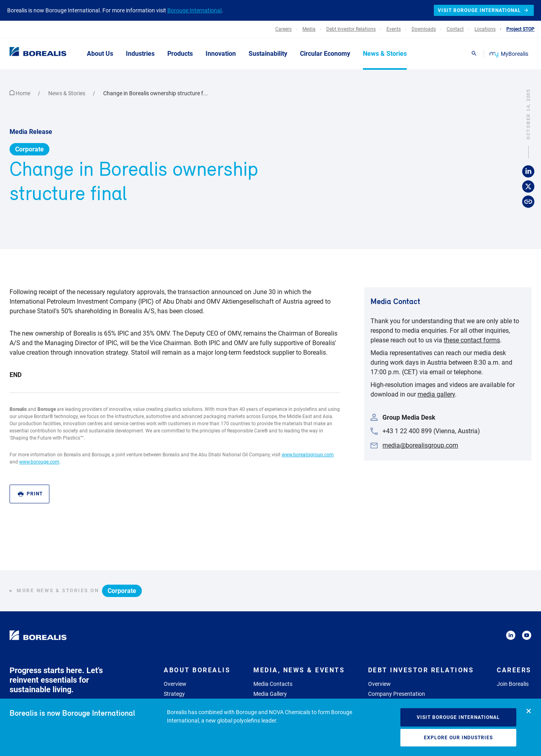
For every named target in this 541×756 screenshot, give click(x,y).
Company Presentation (397, 694)
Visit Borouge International (458, 717)
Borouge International (194, 10)
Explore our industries (458, 738)
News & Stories (67, 93)
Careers (514, 670)
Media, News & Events (299, 670)
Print (30, 494)
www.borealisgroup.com (308, 455)
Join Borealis (513, 684)
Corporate (29, 149)
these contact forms (472, 340)
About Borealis (197, 670)
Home (21, 93)
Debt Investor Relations (421, 670)
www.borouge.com (39, 462)
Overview (175, 684)
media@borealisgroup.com (420, 445)
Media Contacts (273, 684)
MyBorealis (509, 54)
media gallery (436, 394)
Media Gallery (270, 694)
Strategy (174, 694)
